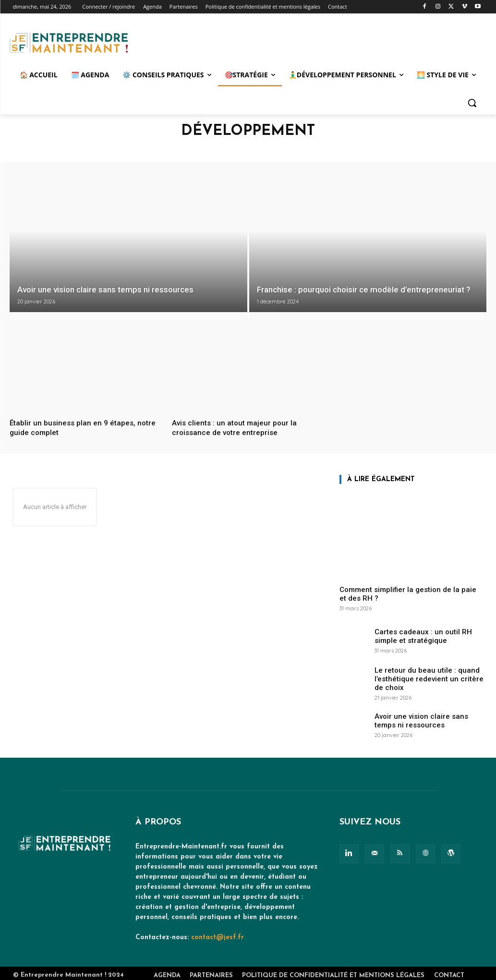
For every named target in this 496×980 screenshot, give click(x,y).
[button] (472, 103)
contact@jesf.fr (218, 934)
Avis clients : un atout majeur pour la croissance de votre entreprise (238, 427)
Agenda (167, 972)
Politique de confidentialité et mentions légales (333, 972)
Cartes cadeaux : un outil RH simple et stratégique (428, 635)
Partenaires (211, 972)
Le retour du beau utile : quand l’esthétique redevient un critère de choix (425, 677)
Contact (449, 972)
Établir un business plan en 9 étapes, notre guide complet (77, 427)
